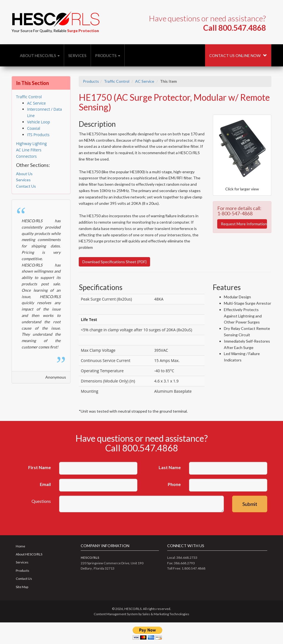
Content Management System (116, 614)
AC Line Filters (29, 150)
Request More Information (244, 224)
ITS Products (38, 135)
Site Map (22, 587)
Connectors (26, 156)
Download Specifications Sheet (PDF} (114, 262)
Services (77, 55)
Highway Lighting (31, 143)
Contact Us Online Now (238, 55)
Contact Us (26, 186)
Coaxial (34, 128)
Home (20, 546)
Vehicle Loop (39, 122)
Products (108, 55)
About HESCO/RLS (40, 55)
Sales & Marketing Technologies (166, 614)
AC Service (145, 81)
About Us (24, 174)
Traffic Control (117, 81)
